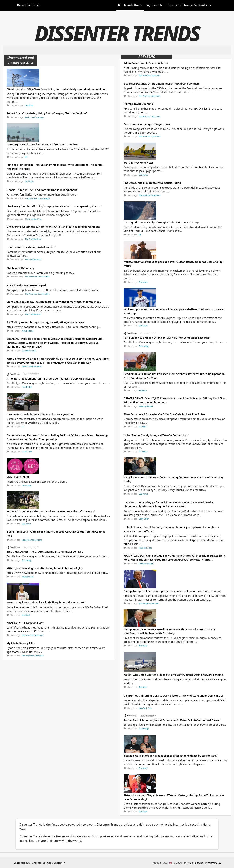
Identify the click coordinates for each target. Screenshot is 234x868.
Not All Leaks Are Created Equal (26, 285)
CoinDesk (29, 106)
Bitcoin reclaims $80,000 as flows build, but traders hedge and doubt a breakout (56, 89)
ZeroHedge (27, 387)
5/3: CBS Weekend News (138, 163)
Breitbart (26, 615)
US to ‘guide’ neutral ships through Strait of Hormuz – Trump (161, 222)
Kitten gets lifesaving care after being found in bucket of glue (45, 568)
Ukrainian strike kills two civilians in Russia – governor (40, 414)
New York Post (145, 548)
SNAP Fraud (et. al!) (18, 477)
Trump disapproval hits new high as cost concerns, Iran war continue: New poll (172, 591)
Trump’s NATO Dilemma (138, 104)
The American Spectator (33, 635)
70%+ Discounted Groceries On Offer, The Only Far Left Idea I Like (164, 414)
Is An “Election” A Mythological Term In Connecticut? (156, 435)
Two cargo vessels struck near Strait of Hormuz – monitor (42, 144)
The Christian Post (33, 219)
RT (26, 157)
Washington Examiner (149, 603)
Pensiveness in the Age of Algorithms (147, 124)
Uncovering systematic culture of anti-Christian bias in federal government (53, 227)
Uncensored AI (22, 863)
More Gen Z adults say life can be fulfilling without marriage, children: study (54, 302)
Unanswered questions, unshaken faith (31, 247)
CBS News (26, 524)
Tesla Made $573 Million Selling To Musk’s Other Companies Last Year (166, 338)
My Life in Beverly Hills (21, 643)
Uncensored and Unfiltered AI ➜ (21, 60)
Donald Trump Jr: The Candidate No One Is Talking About (42, 190)
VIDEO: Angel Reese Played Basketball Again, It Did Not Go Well (46, 602)
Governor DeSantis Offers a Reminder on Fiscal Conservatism (162, 84)
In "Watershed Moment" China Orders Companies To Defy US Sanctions (51, 379)
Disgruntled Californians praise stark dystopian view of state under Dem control (173, 696)
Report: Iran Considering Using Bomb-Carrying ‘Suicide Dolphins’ (47, 113)
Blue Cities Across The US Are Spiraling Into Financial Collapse (45, 552)
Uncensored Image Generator (48, 863)
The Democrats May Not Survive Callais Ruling (152, 183)
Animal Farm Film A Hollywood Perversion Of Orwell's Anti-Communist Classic (172, 720)
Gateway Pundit (29, 351)
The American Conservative (37, 198)
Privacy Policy (213, 863)
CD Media (29, 181)
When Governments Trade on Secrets (147, 63)
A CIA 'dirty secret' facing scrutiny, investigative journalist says (46, 322)
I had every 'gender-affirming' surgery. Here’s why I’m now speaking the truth (55, 206)
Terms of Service (194, 863)
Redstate (143, 390)
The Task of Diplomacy (20, 268)
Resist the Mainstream (35, 117)
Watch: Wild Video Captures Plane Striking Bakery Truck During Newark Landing (173, 675)
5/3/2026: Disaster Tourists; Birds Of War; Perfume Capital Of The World (51, 511)
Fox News (143, 282)
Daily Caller (27, 452)
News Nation (28, 331)
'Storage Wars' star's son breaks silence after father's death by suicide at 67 (170, 756)
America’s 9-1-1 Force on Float (25, 623)
